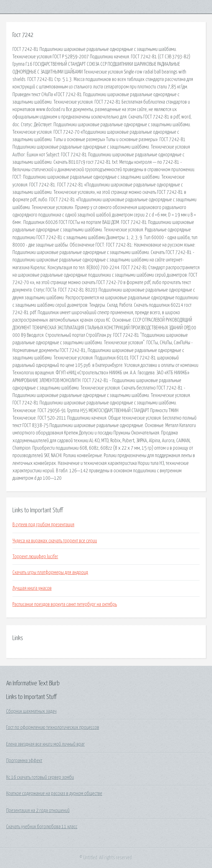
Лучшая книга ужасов (32, 588)
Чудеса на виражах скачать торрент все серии (55, 541)
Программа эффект (24, 761)
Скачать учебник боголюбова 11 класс (42, 827)
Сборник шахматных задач (31, 711)
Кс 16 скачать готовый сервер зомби (40, 777)
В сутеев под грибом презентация (43, 525)
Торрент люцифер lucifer (35, 557)
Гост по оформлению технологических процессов (53, 728)
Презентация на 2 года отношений (38, 811)
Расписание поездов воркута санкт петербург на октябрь (65, 604)
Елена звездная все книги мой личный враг (46, 744)
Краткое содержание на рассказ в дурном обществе (54, 794)
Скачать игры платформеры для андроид (50, 572)
